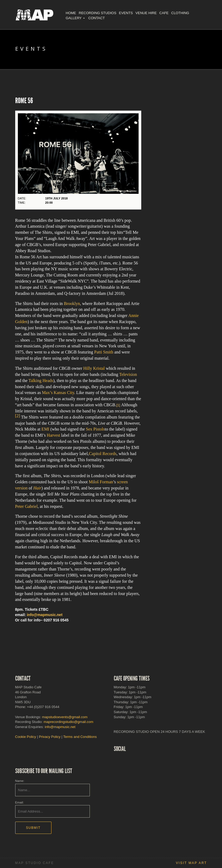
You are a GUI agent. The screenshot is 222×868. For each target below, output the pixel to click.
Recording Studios (98, 13)
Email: (19, 802)
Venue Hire (146, 13)
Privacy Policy (50, 737)
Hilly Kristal (94, 368)
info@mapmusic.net (45, 615)
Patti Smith (104, 352)
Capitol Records (103, 454)
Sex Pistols (95, 429)
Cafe (164, 13)
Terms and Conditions (80, 737)
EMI (45, 429)
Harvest (54, 435)
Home (71, 13)
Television (128, 374)
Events (126, 13)
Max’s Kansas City (58, 393)
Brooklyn (72, 304)
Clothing (180, 13)
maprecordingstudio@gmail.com (68, 722)
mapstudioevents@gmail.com (65, 717)
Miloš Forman (101, 482)
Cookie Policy (26, 737)
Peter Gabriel (27, 506)
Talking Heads (41, 381)
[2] (18, 416)
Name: (20, 781)
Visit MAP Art (191, 863)
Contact (96, 18)
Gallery (74, 18)
